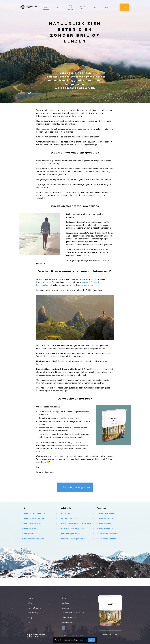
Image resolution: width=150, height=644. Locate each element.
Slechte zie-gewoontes (106, 533)
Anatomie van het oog (68, 518)
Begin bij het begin (74, 487)
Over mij (65, 608)
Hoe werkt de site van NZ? (33, 539)
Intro (58, 7)
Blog (95, 7)
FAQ (107, 7)
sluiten (92, 640)
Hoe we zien (64, 513)
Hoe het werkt (70, 8)
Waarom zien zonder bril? (32, 513)
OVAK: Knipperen (103, 528)
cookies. (83, 640)
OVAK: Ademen (102, 523)
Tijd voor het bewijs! (104, 539)
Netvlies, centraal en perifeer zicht (73, 523)
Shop (124, 7)
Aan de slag (83, 7)
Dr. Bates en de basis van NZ (71, 528)
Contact (65, 603)
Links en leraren (69, 618)
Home (46, 7)
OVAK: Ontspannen (104, 513)
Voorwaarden (68, 623)
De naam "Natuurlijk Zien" (73, 613)
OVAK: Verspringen (104, 518)
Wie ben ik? (26, 533)
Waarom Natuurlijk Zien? (32, 518)
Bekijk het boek (110, 634)
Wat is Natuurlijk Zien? (31, 523)
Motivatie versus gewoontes (71, 539)
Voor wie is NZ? (28, 528)
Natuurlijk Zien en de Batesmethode (72, 445)
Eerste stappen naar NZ (69, 533)
